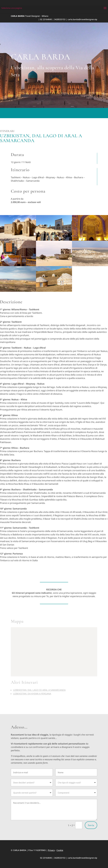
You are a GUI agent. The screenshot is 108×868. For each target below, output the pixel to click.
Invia (91, 825)
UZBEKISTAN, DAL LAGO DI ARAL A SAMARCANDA (39, 687)
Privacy (51, 850)
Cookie (60, 850)
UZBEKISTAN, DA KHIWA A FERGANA (32, 691)
